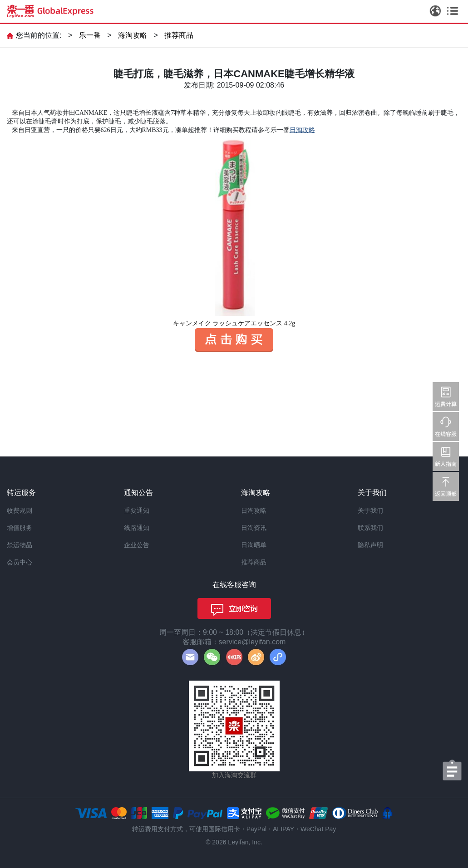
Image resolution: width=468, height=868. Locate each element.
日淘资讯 (254, 528)
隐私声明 (370, 545)
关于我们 (370, 510)
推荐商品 (179, 35)
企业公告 (137, 545)
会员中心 (20, 562)
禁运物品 (20, 545)
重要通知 (137, 510)
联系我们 (370, 528)
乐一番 (90, 35)
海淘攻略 (133, 35)
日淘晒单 (254, 545)
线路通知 (137, 528)
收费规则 (20, 510)
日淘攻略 (254, 510)
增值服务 (20, 528)
